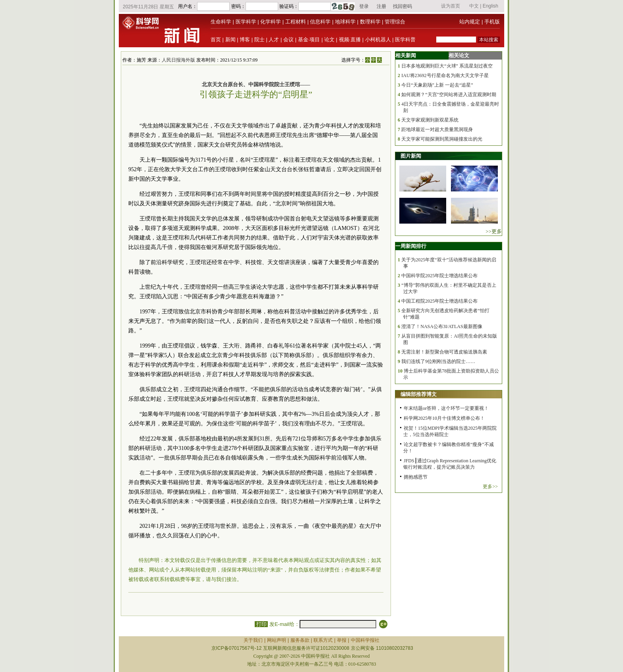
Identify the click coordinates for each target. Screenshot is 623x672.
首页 (216, 40)
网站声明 (277, 640)
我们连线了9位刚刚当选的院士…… (438, 361)
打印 (261, 624)
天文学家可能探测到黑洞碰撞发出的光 (442, 139)
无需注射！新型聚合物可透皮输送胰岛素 (444, 352)
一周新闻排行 (411, 246)
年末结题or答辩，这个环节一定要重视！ (446, 408)
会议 (288, 40)
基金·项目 (309, 40)
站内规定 (470, 22)
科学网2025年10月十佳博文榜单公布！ (444, 418)
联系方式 (323, 640)
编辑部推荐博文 (419, 394)
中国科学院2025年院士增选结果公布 (439, 276)
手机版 (492, 22)
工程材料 (296, 22)
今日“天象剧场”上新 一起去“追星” (437, 85)
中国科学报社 (365, 640)
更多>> (490, 487)
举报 (342, 640)
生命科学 (221, 22)
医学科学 (246, 22)
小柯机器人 (378, 40)
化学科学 (271, 22)
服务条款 (300, 640)
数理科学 (370, 22)
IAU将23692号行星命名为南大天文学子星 (445, 75)
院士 (259, 40)
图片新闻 (411, 156)
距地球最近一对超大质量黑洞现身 (437, 129)
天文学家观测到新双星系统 (430, 120)
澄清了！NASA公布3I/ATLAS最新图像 (442, 326)
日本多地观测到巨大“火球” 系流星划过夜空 (447, 66)
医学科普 (405, 40)
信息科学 (320, 22)
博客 (245, 40)
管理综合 (395, 22)
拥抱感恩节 (416, 477)
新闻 (230, 40)
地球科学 (345, 22)
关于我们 (253, 640)
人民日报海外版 (178, 60)
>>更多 (494, 231)
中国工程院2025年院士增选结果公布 (439, 301)
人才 (274, 40)
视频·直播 (350, 40)
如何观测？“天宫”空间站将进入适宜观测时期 (449, 95)
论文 (329, 40)
